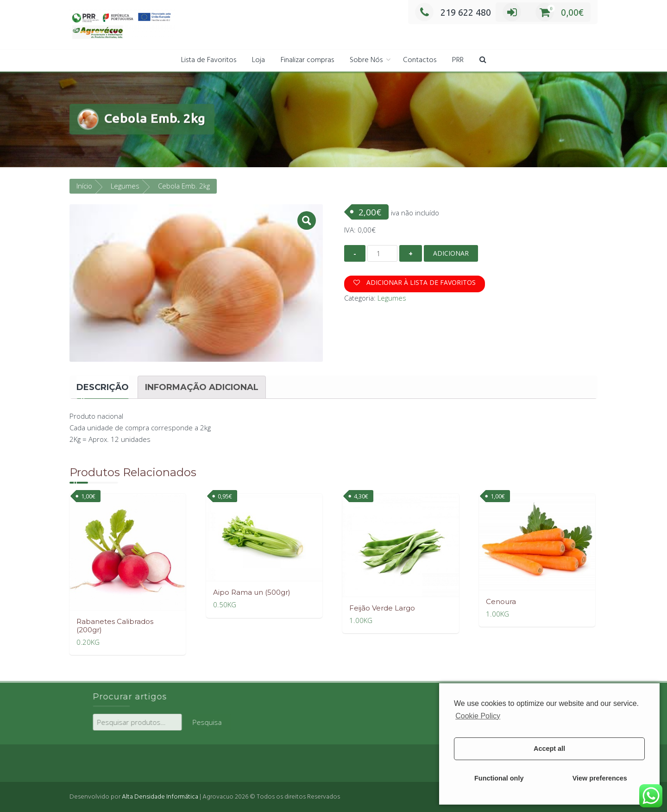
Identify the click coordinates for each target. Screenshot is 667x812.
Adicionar (451, 252)
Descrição (103, 386)
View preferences (600, 778)
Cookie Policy (478, 716)
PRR (458, 60)
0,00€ (560, 12)
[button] (483, 60)
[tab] (103, 386)
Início (84, 185)
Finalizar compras (307, 60)
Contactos (420, 60)
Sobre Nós (366, 60)
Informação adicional (202, 386)
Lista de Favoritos (209, 60)
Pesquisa (276, 721)
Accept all (549, 749)
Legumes (125, 185)
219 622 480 (453, 12)
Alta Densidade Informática (160, 796)
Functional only (499, 778)
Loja (258, 60)
